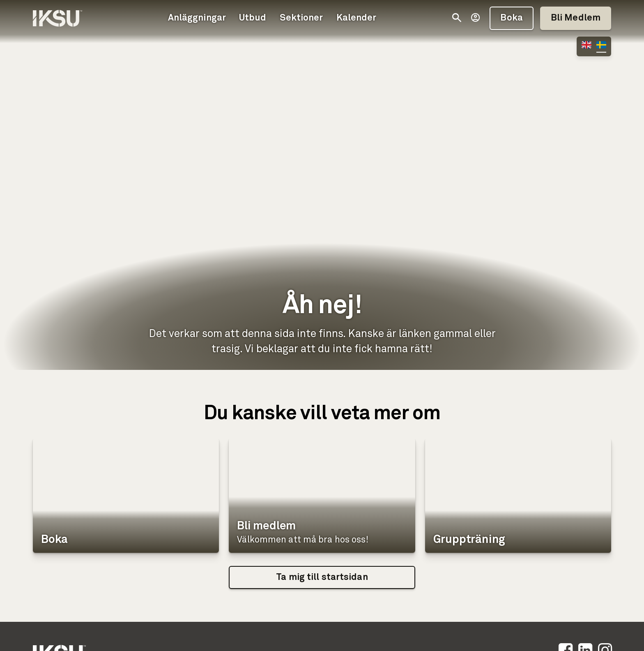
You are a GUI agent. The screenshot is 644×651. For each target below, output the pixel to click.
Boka (511, 18)
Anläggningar (197, 18)
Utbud (253, 18)
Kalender (356, 18)
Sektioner (301, 18)
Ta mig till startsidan (322, 577)
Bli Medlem (576, 18)
